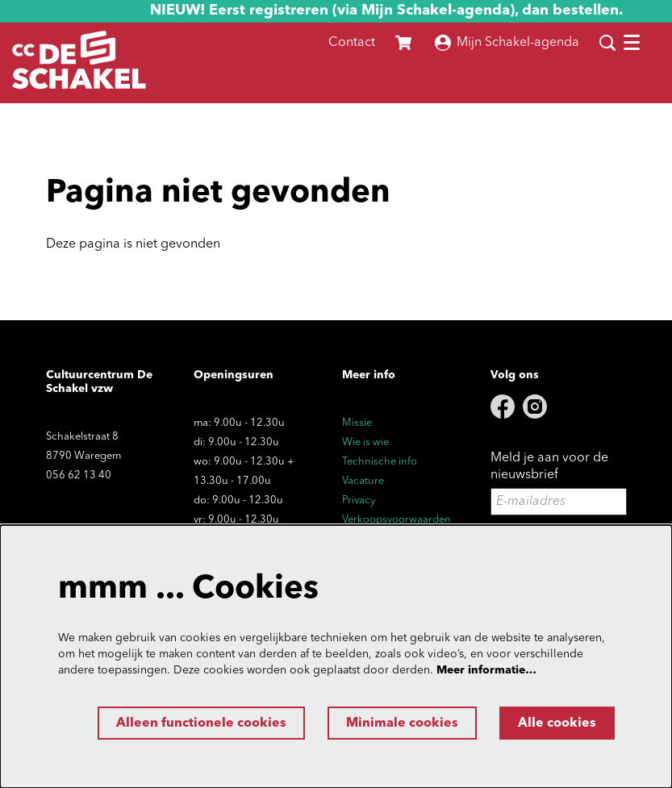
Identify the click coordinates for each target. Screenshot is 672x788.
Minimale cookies (402, 723)
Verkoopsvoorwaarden (397, 520)
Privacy (359, 500)
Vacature (363, 481)
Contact (352, 43)
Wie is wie (365, 442)
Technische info (380, 462)
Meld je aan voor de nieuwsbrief (549, 467)
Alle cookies (557, 723)
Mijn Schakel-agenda (507, 43)
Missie (357, 423)
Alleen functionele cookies (201, 723)
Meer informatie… (486, 670)
